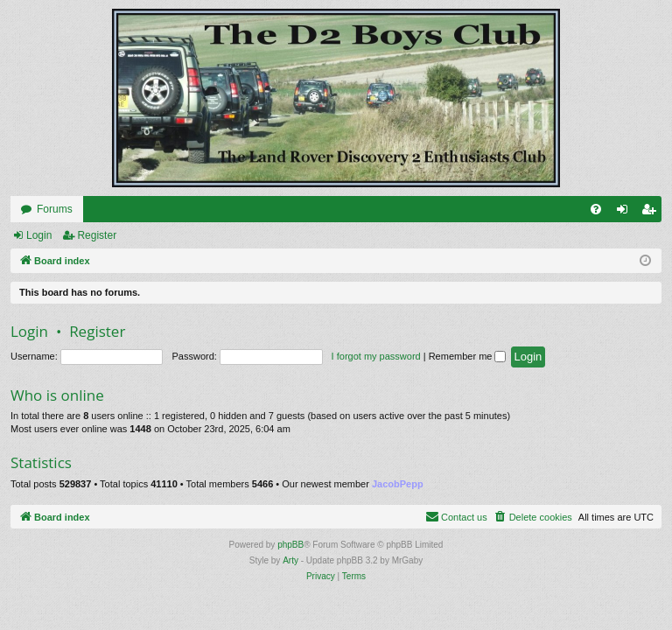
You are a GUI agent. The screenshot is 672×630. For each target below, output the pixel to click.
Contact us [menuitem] (456, 516)
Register (97, 235)
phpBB (290, 545)
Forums (55, 209)
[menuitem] (596, 209)
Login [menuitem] (626, 213)
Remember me (468, 356)
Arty (290, 560)
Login (39, 235)
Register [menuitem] (652, 213)
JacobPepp (398, 484)
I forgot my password (376, 356)
